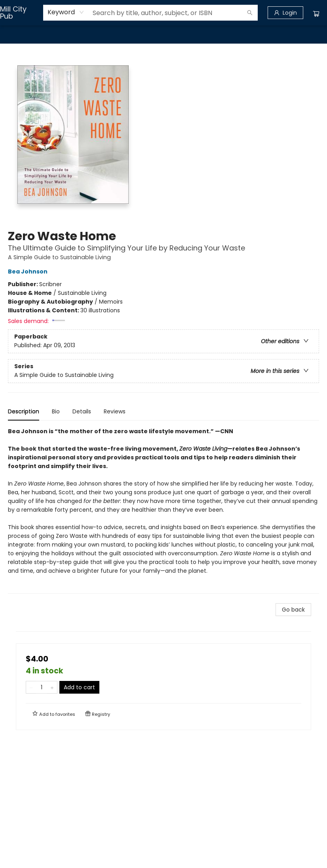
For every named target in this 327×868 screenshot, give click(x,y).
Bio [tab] (56, 411)
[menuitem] (16, 34)
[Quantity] (42, 687)
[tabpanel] (163, 510)
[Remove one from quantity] (31, 687)
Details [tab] (82, 411)
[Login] (285, 13)
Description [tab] (24, 411)
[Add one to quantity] (52, 687)
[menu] (163, 34)
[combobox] (66, 12)
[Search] (250, 13)
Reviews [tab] (115, 411)
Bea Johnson (29, 271)
